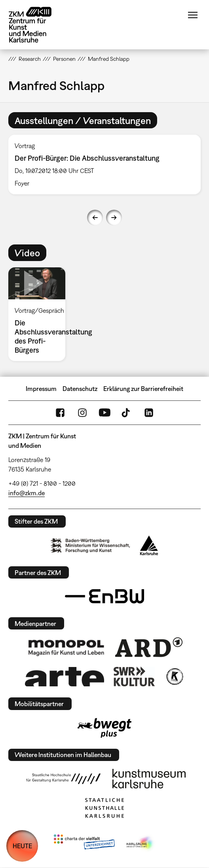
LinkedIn (149, 413)
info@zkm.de (27, 493)
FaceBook (60, 413)
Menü (193, 15)
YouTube (104, 413)
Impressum (41, 389)
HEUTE (22, 846)
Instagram (82, 413)
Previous (95, 218)
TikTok (127, 413)
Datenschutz (80, 389)
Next (114, 218)
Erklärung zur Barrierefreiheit (143, 389)
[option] (104, 164)
